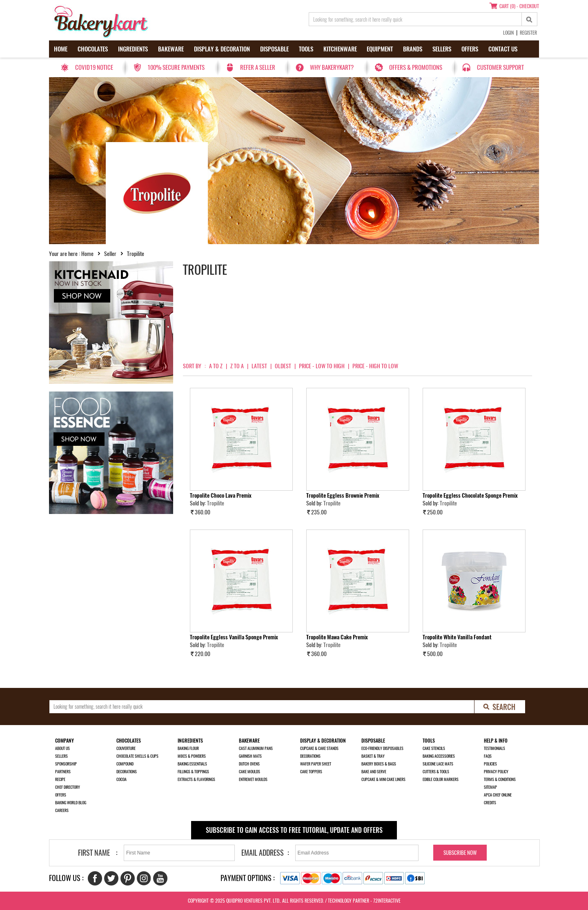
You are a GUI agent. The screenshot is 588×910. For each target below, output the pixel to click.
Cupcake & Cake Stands (319, 748)
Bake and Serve (374, 772)
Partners (63, 772)
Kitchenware (340, 49)
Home (61, 49)
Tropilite (216, 503)
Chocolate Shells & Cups (137, 756)
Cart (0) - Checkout (519, 6)
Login (508, 33)
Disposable (274, 49)
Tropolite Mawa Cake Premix (337, 637)
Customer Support (500, 67)
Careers (62, 810)
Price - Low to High (322, 366)
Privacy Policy (496, 772)
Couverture (126, 748)
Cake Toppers (311, 772)
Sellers (442, 49)
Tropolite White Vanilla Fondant (457, 637)
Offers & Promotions (416, 67)
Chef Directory (68, 787)
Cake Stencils (434, 748)
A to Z (216, 366)
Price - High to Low (375, 366)
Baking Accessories (439, 756)
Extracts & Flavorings (196, 779)
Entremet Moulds (253, 779)
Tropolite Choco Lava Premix (221, 495)
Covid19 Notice (94, 67)
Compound (125, 764)
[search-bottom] (500, 707)
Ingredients (133, 49)
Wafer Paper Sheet (316, 764)
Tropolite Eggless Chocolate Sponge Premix (470, 495)
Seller (110, 254)
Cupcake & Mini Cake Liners (383, 779)
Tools (306, 49)
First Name (94, 853)
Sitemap (490, 787)
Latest (259, 366)
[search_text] (415, 19)
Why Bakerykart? (332, 67)
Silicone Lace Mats (438, 764)
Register (528, 33)
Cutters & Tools (436, 772)
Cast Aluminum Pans (256, 748)
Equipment (380, 49)
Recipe (60, 779)
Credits (490, 803)
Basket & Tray (373, 756)
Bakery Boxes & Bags (379, 764)
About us (62, 748)
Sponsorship (66, 764)
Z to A (237, 366)
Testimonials (494, 748)
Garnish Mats (250, 756)
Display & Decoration (222, 49)
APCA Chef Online (498, 795)
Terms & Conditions (500, 779)
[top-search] (530, 19)
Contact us (503, 49)
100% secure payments (176, 67)
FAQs (488, 756)
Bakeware (171, 49)
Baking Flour (188, 748)
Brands (413, 49)
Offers (470, 49)
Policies (490, 764)
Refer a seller (258, 67)
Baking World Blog (71, 803)
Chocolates (93, 49)
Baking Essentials (192, 764)
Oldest (283, 366)
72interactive (387, 901)
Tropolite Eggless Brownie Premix (343, 495)
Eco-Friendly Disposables (382, 748)
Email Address (263, 853)
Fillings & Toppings (193, 772)
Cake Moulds (249, 772)
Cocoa (121, 779)
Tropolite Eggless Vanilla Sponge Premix (234, 637)
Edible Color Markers (441, 779)
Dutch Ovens (249, 764)
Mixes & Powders (192, 756)
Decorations (127, 772)
